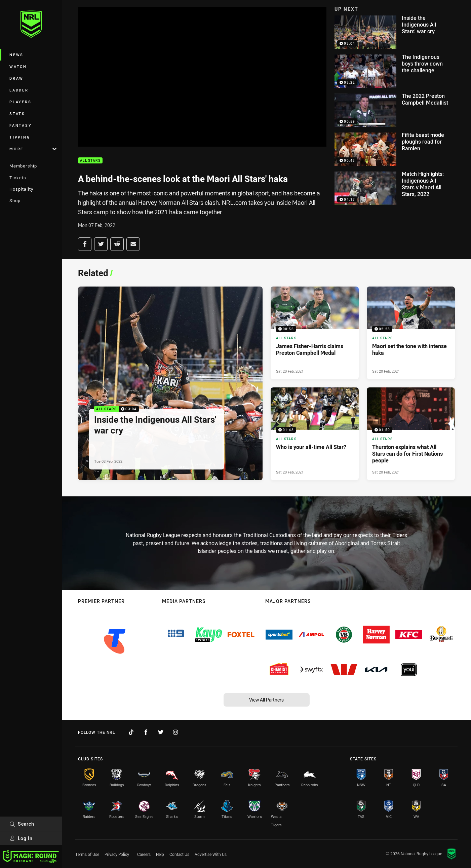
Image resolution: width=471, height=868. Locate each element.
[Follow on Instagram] (175, 732)
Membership (23, 166)
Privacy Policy (117, 854)
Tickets (18, 178)
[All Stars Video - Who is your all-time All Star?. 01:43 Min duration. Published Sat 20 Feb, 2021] (315, 434)
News (16, 55)
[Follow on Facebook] (146, 732)
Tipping (20, 137)
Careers (144, 854)
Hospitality (21, 189)
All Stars (90, 161)
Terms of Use (87, 854)
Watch (18, 66)
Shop (15, 200)
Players (20, 102)
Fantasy (21, 125)
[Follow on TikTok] (131, 732)
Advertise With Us (211, 854)
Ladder (19, 90)
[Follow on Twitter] (161, 732)
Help (160, 854)
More (33, 149)
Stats (17, 114)
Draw (16, 78)
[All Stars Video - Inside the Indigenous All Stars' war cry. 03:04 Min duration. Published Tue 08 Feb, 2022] (170, 383)
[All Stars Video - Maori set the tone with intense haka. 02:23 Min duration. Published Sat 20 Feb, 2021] (411, 333)
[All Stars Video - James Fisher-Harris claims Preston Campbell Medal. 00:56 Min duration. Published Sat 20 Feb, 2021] (315, 333)
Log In (21, 838)
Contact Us (179, 854)
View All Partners (266, 700)
